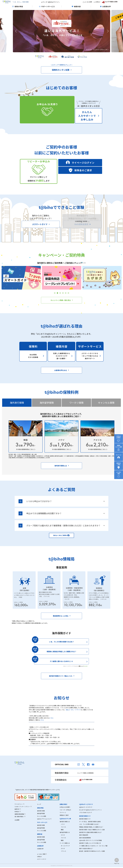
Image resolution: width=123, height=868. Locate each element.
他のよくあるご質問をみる (61, 541)
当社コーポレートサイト (73, 715)
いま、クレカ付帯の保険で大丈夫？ (62, 647)
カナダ (62, 840)
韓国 (62, 835)
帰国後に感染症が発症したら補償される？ (61, 657)
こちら (51, 723)
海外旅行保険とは (61, 471)
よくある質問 (87, 4)
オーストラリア (65, 851)
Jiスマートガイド (40, 232)
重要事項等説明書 (20, 819)
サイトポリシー (19, 809)
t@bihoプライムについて (44, 824)
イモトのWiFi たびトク (86, 818)
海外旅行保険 (41, 816)
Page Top (117, 863)
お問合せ (97, 4)
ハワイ (62, 830)
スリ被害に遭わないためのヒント (69, 668)
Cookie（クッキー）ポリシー (23, 812)
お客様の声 (40, 854)
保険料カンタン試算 (61, 73)
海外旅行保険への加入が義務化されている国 (92, 835)
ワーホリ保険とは (65, 848)
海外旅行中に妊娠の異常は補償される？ (91, 838)
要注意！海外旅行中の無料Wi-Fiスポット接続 (92, 857)
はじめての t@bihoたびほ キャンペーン (90, 815)
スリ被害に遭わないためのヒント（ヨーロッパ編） (94, 851)
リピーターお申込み (65, 815)
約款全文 (17, 817)
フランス (63, 857)
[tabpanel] (21, 286)
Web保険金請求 (82, 232)
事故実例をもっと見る (61, 621)
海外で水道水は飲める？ (86, 854)
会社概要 (17, 825)
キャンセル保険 (42, 822)
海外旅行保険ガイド (85, 824)
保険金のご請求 (64, 821)
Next (107, 35)
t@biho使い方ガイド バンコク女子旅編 (90, 846)
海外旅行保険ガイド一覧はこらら (61, 681)
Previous (16, 35)
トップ (39, 810)
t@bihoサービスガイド (86, 812)
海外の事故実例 (84, 840)
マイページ (63, 818)
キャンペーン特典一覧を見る (61, 308)
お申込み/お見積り (65, 812)
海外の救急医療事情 (85, 843)
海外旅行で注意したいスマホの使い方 (90, 848)
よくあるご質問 (42, 859)
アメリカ (63, 832)
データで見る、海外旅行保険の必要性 (90, 827)
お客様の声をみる (61, 375)
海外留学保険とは (65, 838)
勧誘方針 (17, 814)
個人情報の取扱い (20, 822)
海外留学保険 (41, 819)
